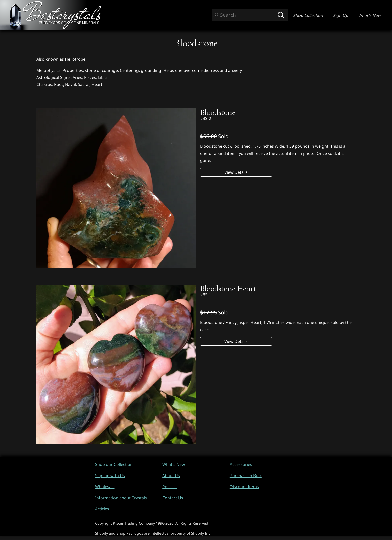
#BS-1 (206, 295)
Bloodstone (218, 112)
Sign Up (341, 15)
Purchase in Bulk (246, 476)
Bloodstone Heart (228, 289)
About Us (171, 476)
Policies (169, 487)
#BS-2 (206, 118)
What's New (370, 15)
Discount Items (244, 487)
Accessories (241, 464)
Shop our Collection (114, 464)
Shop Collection (308, 15)
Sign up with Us (110, 476)
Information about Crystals (121, 498)
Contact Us (173, 498)
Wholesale (105, 487)
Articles (102, 509)
